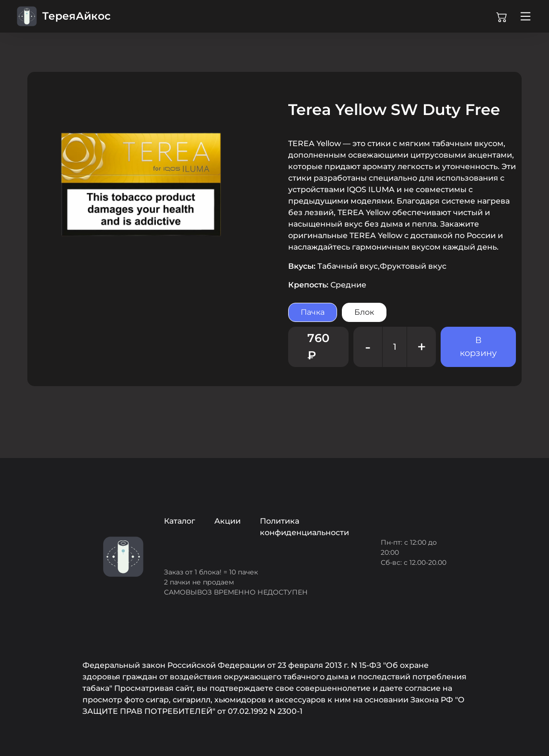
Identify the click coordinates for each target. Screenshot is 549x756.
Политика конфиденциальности (304, 527)
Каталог (180, 521)
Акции (228, 521)
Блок (364, 312)
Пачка (313, 312)
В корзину (478, 347)
